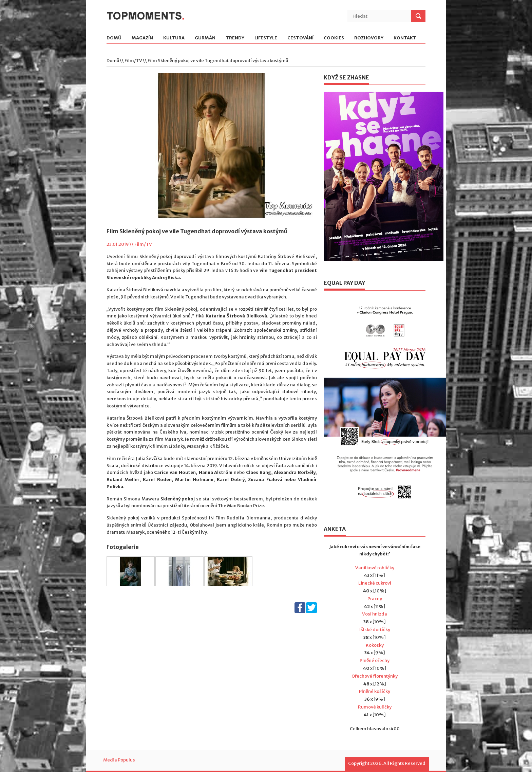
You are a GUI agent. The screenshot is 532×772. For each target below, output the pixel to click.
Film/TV (133, 61)
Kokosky (375, 645)
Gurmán (205, 38)
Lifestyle (266, 38)
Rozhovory (369, 38)
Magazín (142, 38)
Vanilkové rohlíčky (375, 568)
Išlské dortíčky (375, 630)
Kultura (174, 38)
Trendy (235, 38)
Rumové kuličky (375, 707)
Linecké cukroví (375, 583)
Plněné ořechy (375, 660)
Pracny (375, 599)
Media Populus (119, 760)
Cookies (334, 38)
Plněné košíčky (375, 691)
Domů (114, 38)
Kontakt (405, 38)
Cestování (300, 38)
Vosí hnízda (375, 614)
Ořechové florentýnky (375, 676)
